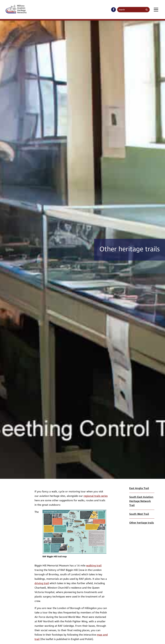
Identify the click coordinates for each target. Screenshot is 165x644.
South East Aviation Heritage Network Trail (141, 501)
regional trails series (96, 496)
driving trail (42, 583)
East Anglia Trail (139, 488)
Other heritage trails (142, 523)
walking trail (94, 566)
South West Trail (139, 514)
